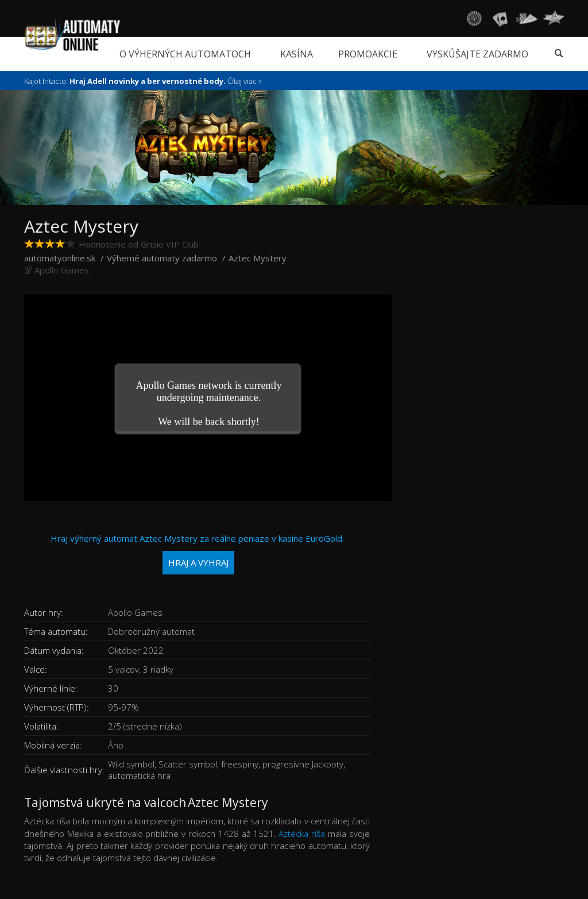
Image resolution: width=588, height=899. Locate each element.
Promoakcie (368, 54)
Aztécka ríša (302, 834)
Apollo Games (62, 270)
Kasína (297, 54)
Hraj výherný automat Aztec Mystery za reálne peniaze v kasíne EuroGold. (197, 553)
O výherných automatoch (185, 54)
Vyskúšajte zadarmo (477, 54)
